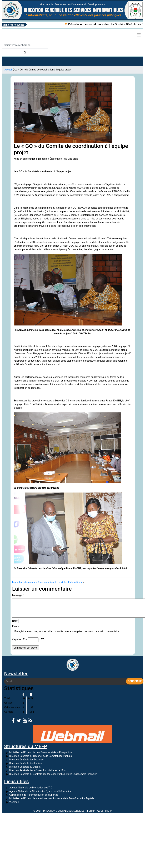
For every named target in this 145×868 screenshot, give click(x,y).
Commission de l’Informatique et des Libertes (34, 795)
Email (16, 626)
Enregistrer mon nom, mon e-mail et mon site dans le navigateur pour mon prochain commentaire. (67, 631)
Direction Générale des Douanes (26, 760)
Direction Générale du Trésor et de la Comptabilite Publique (41, 756)
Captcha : (17, 639)
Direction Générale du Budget (25, 767)
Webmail (14, 802)
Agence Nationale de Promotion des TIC (31, 788)
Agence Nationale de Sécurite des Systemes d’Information (40, 791)
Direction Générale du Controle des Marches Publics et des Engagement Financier (53, 774)
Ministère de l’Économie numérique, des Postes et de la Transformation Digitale (52, 798)
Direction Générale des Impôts (25, 763)
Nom (15, 621)
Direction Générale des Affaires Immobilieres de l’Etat (38, 770)
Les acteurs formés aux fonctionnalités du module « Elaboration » (47, 582)
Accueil (8, 70)
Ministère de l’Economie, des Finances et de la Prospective (41, 752)
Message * (18, 595)
